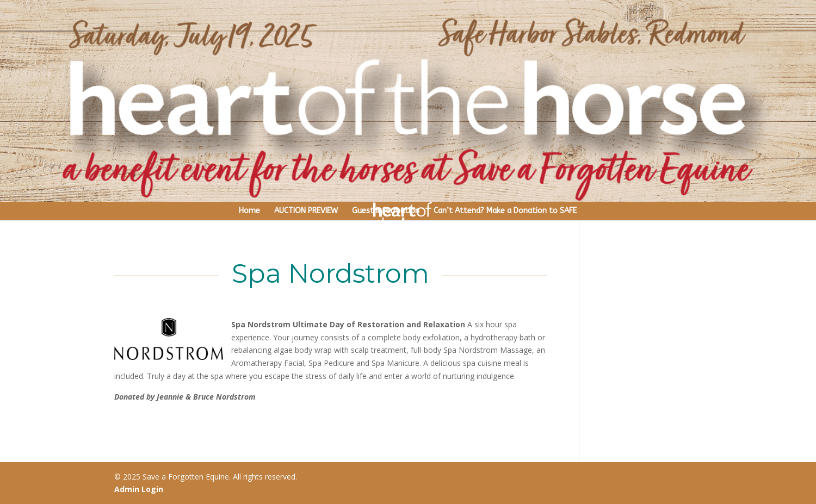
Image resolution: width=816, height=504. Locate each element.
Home (249, 211)
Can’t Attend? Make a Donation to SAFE (505, 211)
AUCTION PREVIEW (306, 211)
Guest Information (386, 211)
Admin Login (139, 489)
